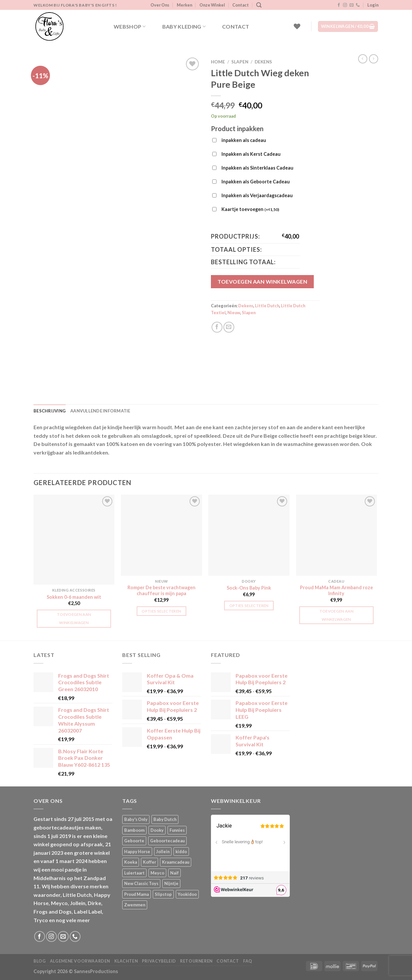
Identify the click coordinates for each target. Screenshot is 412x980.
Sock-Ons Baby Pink (249, 588)
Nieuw (234, 313)
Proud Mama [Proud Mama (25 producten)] (137, 894)
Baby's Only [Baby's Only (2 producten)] (136, 819)
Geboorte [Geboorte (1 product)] (134, 841)
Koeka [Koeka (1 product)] (131, 862)
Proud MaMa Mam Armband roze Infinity (336, 591)
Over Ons (160, 5)
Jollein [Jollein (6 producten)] (163, 852)
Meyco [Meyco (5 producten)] (157, 873)
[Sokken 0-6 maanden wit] (74, 540)
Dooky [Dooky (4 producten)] (157, 830)
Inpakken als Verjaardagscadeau (257, 195)
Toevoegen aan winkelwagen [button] (74, 618)
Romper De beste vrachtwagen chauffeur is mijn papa (161, 591)
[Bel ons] (358, 5)
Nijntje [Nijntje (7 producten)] (171, 883)
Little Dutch (267, 306)
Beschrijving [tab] (50, 411)
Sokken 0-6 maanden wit (74, 597)
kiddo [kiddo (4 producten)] (181, 852)
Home (218, 62)
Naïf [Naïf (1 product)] (174, 873)
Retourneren (196, 961)
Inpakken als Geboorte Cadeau (256, 182)
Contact (240, 5)
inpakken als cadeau (244, 140)
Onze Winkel (212, 5)
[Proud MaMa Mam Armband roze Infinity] (337, 535)
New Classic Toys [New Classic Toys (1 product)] (141, 883)
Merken (184, 5)
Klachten (126, 961)
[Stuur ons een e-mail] (352, 5)
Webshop (130, 27)
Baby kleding (184, 27)
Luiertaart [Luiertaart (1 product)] (134, 873)
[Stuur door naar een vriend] (229, 327)
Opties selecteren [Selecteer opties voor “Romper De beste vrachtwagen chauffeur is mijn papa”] (161, 611)
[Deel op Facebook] (217, 327)
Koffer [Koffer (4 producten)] (149, 862)
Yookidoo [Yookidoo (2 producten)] (187, 894)
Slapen (240, 62)
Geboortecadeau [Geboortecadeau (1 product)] (167, 841)
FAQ (248, 961)
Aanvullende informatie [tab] (100, 411)
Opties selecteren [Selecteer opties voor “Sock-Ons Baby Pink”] (249, 606)
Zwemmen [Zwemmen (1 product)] (135, 905)
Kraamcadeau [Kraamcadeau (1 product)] (176, 862)
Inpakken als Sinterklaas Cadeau (257, 168)
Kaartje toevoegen (250, 210)
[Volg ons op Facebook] (339, 5)
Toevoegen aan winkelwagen (262, 281)
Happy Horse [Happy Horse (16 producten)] (137, 852)
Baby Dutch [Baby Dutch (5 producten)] (165, 819)
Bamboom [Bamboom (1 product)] (134, 830)
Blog (40, 961)
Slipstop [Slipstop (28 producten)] (163, 894)
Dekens (263, 62)
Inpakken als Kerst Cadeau (251, 154)
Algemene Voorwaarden (80, 961)
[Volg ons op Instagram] (345, 5)
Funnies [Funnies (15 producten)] (177, 830)
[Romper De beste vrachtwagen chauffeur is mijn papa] (161, 535)
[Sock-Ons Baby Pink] (249, 535)
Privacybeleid (159, 961)
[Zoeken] (259, 5)
